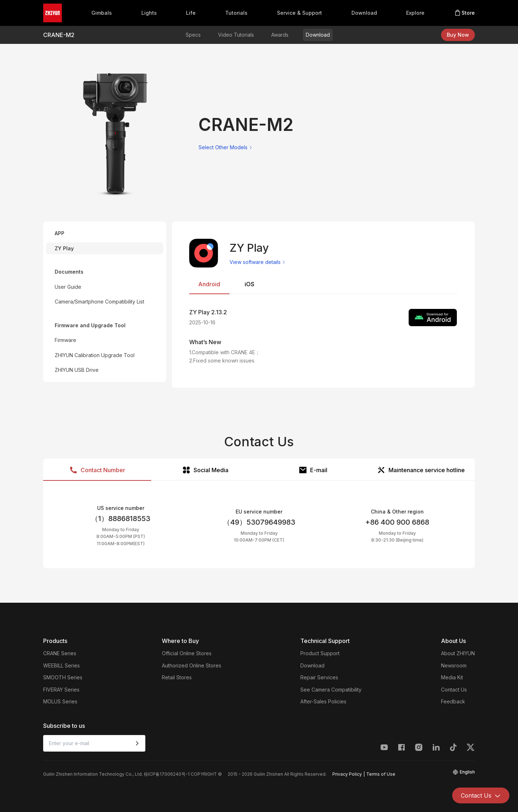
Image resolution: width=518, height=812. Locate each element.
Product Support (320, 653)
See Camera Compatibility (331, 690)
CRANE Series (60, 653)
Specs (193, 35)
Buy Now (458, 35)
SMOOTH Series (63, 677)
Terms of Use (381, 774)
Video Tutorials (236, 35)
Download (364, 13)
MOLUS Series (60, 701)
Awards (280, 35)
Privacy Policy (347, 774)
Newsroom (454, 665)
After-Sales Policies (323, 701)
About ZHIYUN (458, 653)
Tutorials (236, 13)
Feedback (453, 701)
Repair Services (319, 677)
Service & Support (299, 13)
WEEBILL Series (62, 665)
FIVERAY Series (61, 690)
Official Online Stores (187, 653)
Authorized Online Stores (192, 665)
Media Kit (452, 677)
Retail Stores (177, 677)
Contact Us (454, 690)
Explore (415, 13)
